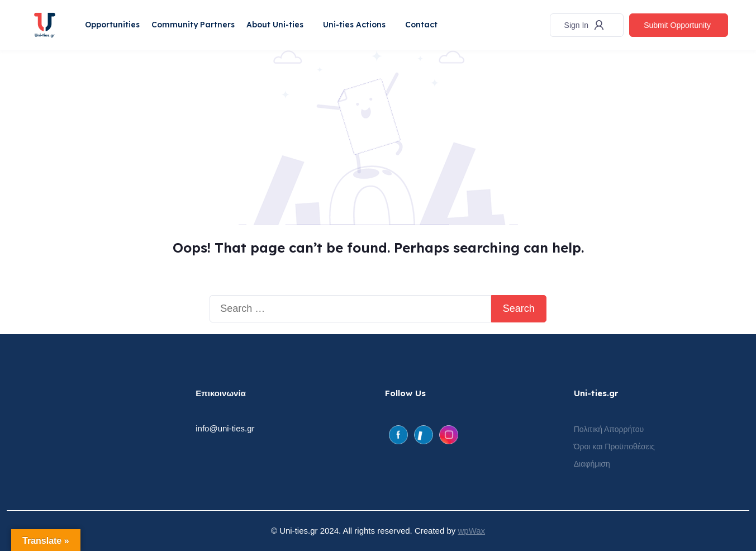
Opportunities (112, 25)
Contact (421, 25)
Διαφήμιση (592, 464)
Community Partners (193, 25)
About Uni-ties (275, 25)
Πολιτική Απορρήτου (609, 429)
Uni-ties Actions (354, 25)
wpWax (471, 531)
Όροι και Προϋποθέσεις (614, 446)
